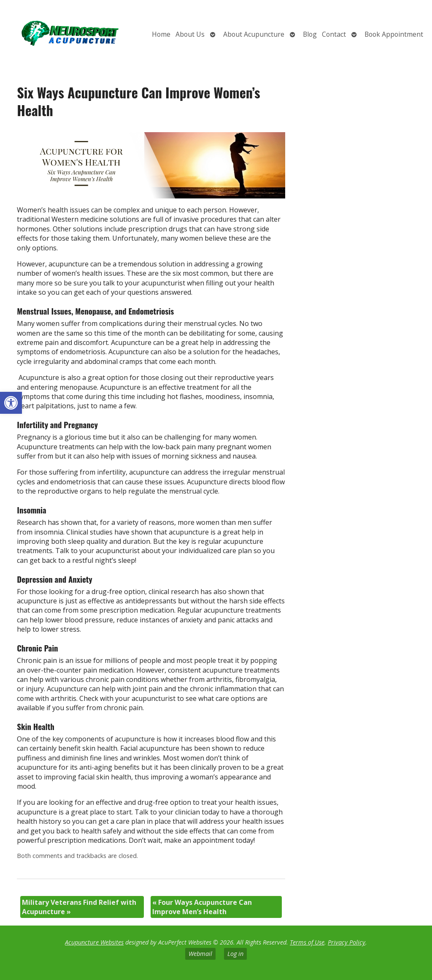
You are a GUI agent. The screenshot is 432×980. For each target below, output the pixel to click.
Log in (235, 954)
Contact (334, 34)
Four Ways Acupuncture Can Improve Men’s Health (202, 907)
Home (161, 34)
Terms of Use (307, 942)
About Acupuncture (254, 34)
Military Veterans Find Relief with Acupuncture (79, 907)
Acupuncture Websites (94, 942)
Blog (310, 34)
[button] (11, 403)
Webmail (200, 954)
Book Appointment (394, 34)
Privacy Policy (347, 942)
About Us (190, 34)
